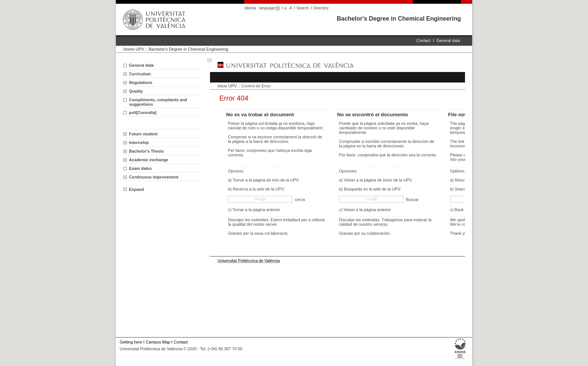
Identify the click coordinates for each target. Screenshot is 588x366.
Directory (321, 8)
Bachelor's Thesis (146, 151)
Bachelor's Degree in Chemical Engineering (399, 19)
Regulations (141, 82)
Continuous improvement (154, 177)
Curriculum (140, 74)
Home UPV (134, 49)
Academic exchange (149, 160)
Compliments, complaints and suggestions (158, 102)
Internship (139, 142)
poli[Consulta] (143, 112)
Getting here (131, 342)
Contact (423, 40)
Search (303, 8)
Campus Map (158, 342)
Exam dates (140, 168)
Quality (136, 91)
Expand (134, 189)
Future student (143, 134)
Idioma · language (263, 8)
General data (448, 40)
